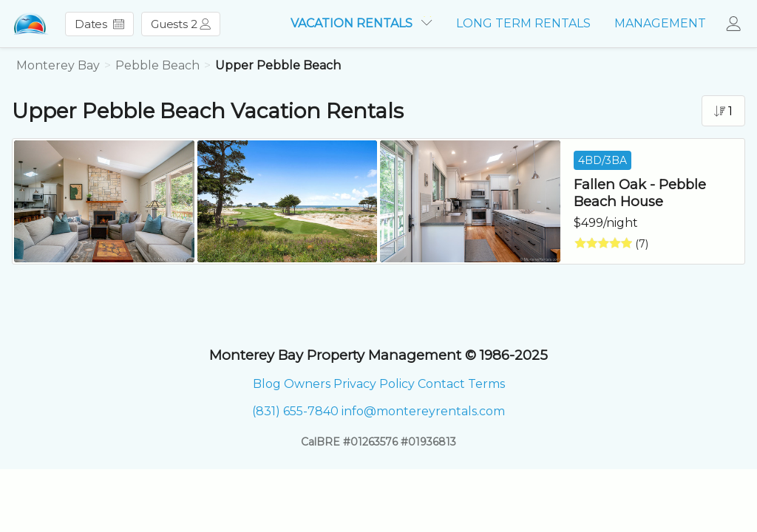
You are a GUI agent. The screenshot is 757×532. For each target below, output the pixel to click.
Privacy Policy (374, 384)
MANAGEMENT (660, 23)
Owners (307, 384)
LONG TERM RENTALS (523, 23)
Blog (267, 384)
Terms (486, 384)
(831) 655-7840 (295, 411)
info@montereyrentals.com (423, 411)
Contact (441, 384)
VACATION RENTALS (361, 23)
